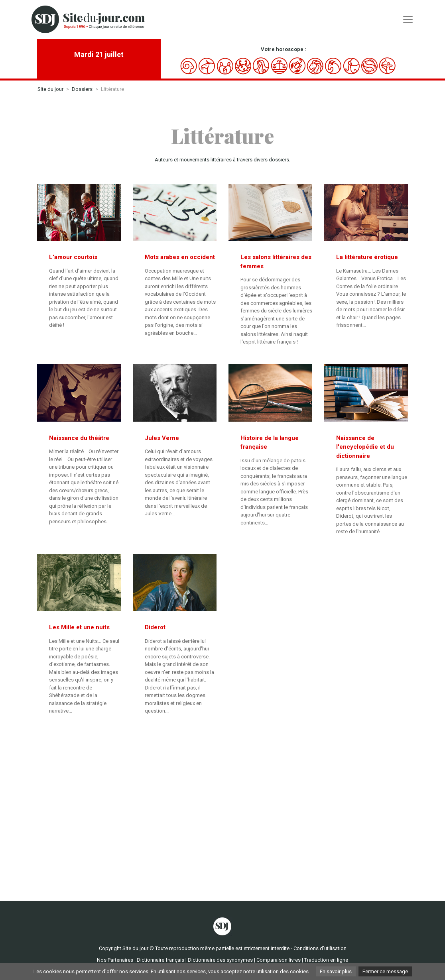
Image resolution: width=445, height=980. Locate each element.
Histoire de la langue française (270, 443)
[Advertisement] (222, 805)
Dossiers (82, 89)
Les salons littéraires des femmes (276, 262)
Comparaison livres (279, 960)
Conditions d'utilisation (320, 948)
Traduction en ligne (326, 960)
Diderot (155, 627)
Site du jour (50, 89)
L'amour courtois (73, 257)
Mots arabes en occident (180, 257)
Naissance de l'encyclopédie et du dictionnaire (365, 447)
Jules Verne (162, 438)
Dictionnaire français (160, 960)
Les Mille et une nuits (79, 627)
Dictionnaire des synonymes (220, 960)
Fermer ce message (385, 971)
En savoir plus (336, 971)
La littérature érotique (367, 257)
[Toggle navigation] (408, 20)
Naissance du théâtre (79, 438)
